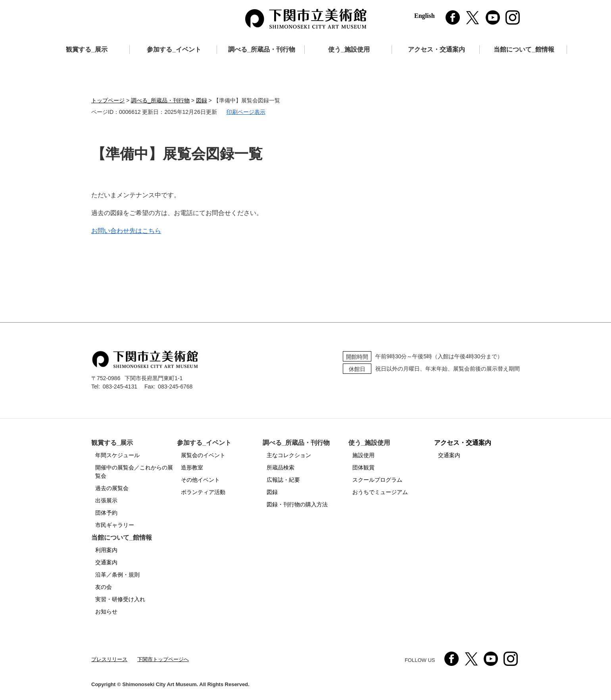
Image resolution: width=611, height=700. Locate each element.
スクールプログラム (377, 480)
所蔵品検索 (281, 467)
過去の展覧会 (112, 488)
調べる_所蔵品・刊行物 (262, 49)
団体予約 (106, 513)
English (425, 16)
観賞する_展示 (87, 49)
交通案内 (449, 455)
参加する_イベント (174, 49)
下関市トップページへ (163, 659)
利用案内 (106, 550)
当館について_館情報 (524, 49)
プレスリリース (109, 659)
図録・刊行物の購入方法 (297, 504)
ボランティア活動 (203, 492)
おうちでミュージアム (380, 492)
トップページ (108, 100)
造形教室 (192, 467)
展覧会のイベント (203, 455)
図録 (202, 100)
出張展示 (106, 500)
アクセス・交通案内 (436, 49)
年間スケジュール (117, 455)
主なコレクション (289, 455)
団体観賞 (363, 467)
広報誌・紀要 (283, 480)
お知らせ (106, 612)
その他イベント (200, 480)
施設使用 (363, 455)
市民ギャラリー (115, 525)
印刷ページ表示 (246, 112)
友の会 (104, 587)
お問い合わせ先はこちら (126, 231)
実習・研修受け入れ (120, 599)
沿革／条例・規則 (117, 575)
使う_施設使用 (349, 49)
